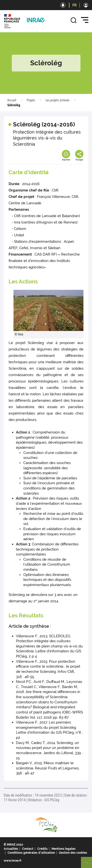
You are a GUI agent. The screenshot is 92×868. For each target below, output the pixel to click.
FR (74, 5)
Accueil (12, 100)
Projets (31, 100)
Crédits (42, 849)
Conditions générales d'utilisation (31, 853)
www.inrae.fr (13, 861)
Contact (28, 849)
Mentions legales (64, 849)
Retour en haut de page (89, 865)
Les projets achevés (58, 100)
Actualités (11, 849)
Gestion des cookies (73, 853)
